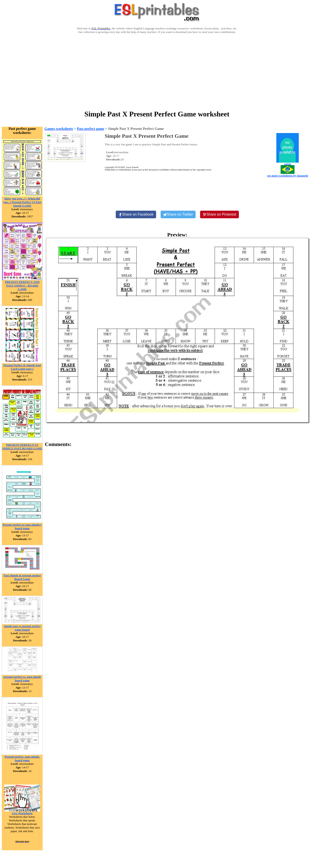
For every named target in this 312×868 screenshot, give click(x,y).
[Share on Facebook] (136, 214)
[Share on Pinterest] (219, 214)
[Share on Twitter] (178, 214)
